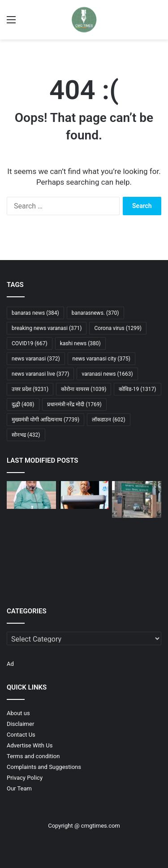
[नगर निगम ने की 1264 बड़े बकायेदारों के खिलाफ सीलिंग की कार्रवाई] (137, 499)
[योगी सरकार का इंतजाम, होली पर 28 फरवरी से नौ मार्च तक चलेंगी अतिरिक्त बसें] (31, 495)
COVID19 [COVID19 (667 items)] (30, 343)
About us (18, 713)
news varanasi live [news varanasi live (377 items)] (40, 374)
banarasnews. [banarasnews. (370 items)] (95, 313)
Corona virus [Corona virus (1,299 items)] (118, 328)
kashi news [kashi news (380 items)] (80, 343)
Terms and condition (33, 756)
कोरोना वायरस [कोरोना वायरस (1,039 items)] (84, 389)
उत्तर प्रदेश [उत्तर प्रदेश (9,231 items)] (30, 389)
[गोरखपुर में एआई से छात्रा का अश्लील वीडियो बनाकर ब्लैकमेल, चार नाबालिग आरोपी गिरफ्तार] (137, 540)
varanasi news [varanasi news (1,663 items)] (107, 374)
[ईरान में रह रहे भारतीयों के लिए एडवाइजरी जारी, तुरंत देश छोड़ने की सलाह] (137, 576)
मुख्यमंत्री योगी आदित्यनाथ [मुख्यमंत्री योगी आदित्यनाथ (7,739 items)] (45, 420)
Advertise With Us (30, 745)
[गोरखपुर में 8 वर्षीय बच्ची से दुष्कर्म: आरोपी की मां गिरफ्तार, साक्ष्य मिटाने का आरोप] (84, 538)
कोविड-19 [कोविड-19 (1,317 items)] (137, 389)
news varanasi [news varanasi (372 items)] (36, 359)
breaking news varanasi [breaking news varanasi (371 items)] (47, 328)
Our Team (19, 788)
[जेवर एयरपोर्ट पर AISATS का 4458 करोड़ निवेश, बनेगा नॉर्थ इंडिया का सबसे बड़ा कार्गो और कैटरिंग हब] (31, 535)
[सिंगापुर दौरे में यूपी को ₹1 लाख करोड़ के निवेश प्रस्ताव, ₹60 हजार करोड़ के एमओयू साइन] (84, 495)
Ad (10, 664)
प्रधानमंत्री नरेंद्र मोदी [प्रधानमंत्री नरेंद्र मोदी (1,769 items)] (74, 404)
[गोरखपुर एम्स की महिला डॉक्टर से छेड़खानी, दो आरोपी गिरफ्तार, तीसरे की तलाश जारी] (31, 576)
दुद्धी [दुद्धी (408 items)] (23, 404)
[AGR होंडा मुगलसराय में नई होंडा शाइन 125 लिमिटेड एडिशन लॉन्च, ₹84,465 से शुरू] (84, 576)
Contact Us (21, 735)
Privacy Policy (25, 778)
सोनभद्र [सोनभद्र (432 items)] (26, 435)
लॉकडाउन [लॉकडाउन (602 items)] (109, 420)
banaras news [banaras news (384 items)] (35, 313)
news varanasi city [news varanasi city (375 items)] (101, 359)
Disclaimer (20, 724)
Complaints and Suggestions (44, 767)
